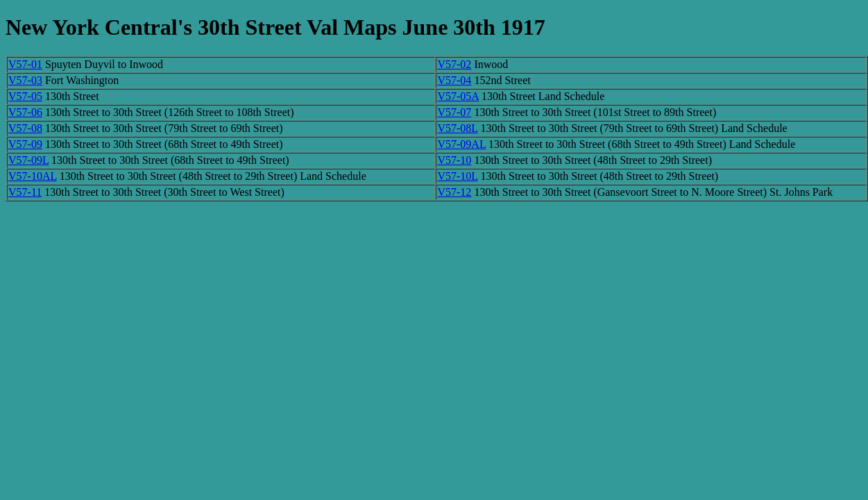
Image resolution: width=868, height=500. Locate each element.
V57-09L (28, 160)
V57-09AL (461, 144)
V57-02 (454, 64)
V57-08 (25, 128)
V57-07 (454, 112)
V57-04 (454, 80)
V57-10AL (33, 176)
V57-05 (25, 96)
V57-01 (25, 64)
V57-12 (454, 192)
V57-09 (25, 144)
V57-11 (25, 192)
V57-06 (25, 112)
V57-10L (457, 176)
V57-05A (458, 96)
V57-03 (25, 80)
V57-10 (454, 160)
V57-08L (457, 128)
